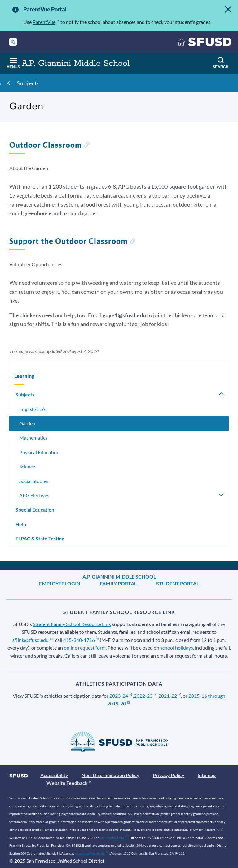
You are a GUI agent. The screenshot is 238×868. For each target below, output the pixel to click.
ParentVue (46, 22)
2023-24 (121, 696)
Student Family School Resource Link (72, 624)
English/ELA (32, 409)
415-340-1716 (81, 640)
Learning (24, 376)
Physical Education (39, 452)
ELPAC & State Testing (40, 538)
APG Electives (34, 495)
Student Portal (178, 583)
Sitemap (207, 775)
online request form (85, 648)
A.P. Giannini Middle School (119, 577)
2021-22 (170, 696)
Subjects (28, 83)
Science (27, 466)
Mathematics (33, 438)
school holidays (177, 648)
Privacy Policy (169, 775)
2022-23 (145, 696)
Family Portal (118, 583)
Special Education (35, 510)
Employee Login (60, 583)
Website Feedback (69, 783)
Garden (27, 423)
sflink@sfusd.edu (33, 640)
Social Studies (34, 481)
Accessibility (54, 775)
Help (21, 524)
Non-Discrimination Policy (110, 775)
